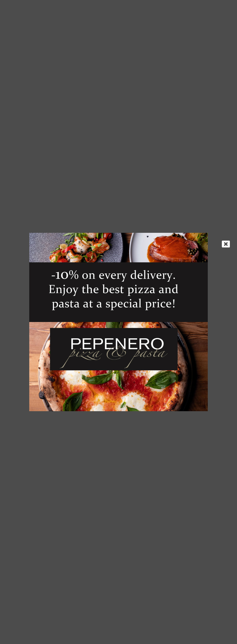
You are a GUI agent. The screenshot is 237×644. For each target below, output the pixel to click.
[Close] (226, 244)
